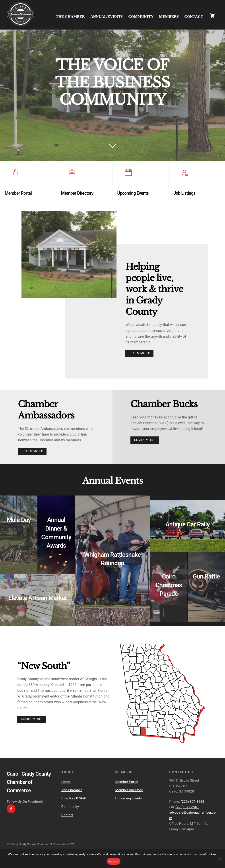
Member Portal (127, 790)
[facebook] (11, 816)
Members (169, 16)
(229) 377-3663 (192, 809)
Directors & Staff (74, 806)
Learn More (140, 356)
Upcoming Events (129, 806)
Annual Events (107, 16)
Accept (113, 861)
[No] (219, 858)
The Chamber (70, 16)
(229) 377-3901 (187, 815)
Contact (194, 16)
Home (66, 790)
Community (141, 16)
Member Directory (129, 798)
